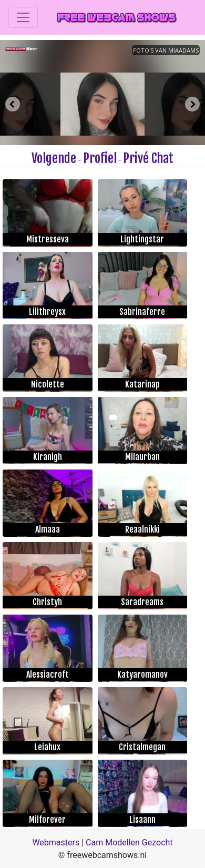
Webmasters (56, 843)
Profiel (100, 158)
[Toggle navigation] (23, 17)
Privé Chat (148, 158)
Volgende (54, 158)
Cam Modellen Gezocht (129, 843)
